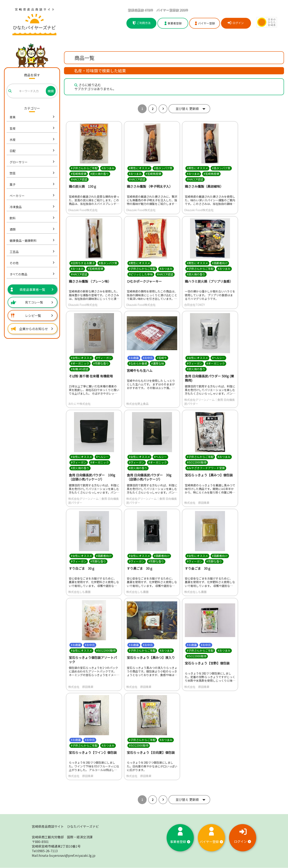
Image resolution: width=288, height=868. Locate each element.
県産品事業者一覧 (32, 289)
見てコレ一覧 (32, 302)
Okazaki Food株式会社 (83, 210)
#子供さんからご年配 (84, 168)
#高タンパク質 (163, 168)
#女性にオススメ (81, 358)
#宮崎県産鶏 (79, 174)
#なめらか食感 (138, 364)
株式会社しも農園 (79, 592)
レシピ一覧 (32, 316)
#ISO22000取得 (197, 462)
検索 (51, 91)
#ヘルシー (218, 358)
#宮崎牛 (162, 358)
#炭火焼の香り (100, 174)
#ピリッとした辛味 (141, 274)
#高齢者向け (220, 263)
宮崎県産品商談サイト (65, 827)
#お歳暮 (134, 358)
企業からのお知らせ (32, 329)
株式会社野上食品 (137, 404)
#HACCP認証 (79, 179)
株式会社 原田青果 (197, 503)
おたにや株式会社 (79, 404)
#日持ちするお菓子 (83, 263)
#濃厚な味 (158, 364)
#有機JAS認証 (80, 369)
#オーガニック (80, 364)
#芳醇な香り (101, 364)
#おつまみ (108, 168)
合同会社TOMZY (194, 305)
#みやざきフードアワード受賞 (206, 468)
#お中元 (148, 358)
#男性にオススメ (139, 168)
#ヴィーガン (104, 358)
